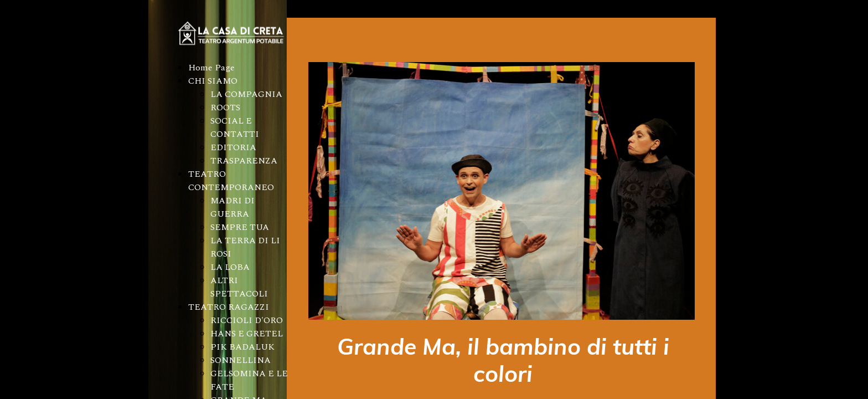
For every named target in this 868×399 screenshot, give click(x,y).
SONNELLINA (241, 360)
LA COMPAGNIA (246, 94)
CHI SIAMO (213, 81)
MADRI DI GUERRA (232, 207)
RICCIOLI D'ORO (247, 320)
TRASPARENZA (244, 161)
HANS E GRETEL (247, 334)
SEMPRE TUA (240, 227)
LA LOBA (230, 267)
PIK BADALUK (242, 347)
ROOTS (225, 108)
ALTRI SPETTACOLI (239, 287)
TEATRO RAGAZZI (229, 307)
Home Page (211, 68)
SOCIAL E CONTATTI (235, 127)
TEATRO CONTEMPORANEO (231, 181)
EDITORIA (233, 147)
